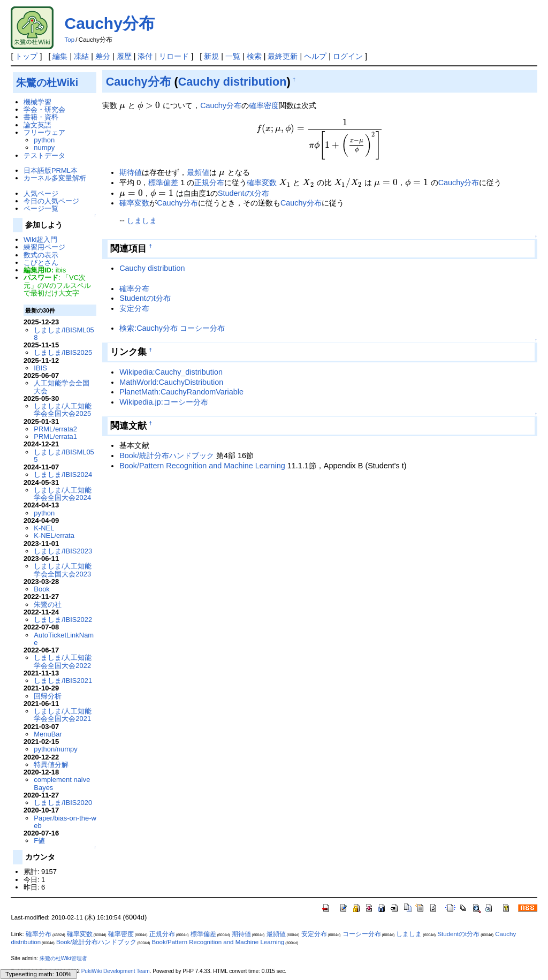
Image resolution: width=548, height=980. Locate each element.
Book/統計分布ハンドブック (167, 455)
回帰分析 (48, 696)
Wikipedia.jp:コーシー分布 (164, 402)
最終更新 (283, 56)
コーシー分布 (362, 934)
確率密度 (264, 105)
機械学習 (37, 102)
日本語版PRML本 (51, 170)
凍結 (81, 56)
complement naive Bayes (62, 783)
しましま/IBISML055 (64, 456)
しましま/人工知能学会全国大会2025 (63, 410)
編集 (60, 56)
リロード (174, 56)
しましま (142, 221)
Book (42, 589)
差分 (103, 56)
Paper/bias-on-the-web (65, 822)
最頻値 (198, 172)
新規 (211, 56)
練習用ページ (44, 247)
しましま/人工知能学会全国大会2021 (63, 715)
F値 (39, 841)
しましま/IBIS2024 (63, 474)
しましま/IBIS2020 (63, 803)
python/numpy (55, 749)
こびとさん (41, 263)
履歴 (124, 56)
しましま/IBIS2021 (63, 681)
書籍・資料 (41, 117)
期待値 (131, 172)
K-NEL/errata (54, 535)
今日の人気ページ (51, 201)
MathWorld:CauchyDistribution (171, 382)
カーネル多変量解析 (55, 178)
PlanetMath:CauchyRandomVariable (181, 392)
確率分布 (134, 288)
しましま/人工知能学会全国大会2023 (63, 570)
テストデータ (44, 155)
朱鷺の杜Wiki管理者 (63, 958)
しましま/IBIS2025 (63, 352)
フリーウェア (44, 132)
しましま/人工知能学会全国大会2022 (63, 661)
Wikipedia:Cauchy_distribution (171, 372)
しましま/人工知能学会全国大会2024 (63, 494)
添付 (145, 56)
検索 (254, 56)
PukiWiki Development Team (116, 971)
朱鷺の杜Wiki (47, 82)
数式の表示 (41, 255)
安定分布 (134, 308)
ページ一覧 (41, 208)
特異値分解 (51, 765)
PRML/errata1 (55, 436)
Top (69, 40)
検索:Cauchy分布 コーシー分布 (172, 328)
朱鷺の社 (48, 605)
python (44, 140)
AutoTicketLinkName (64, 639)
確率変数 (262, 183)
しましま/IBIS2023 (63, 551)
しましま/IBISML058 (64, 334)
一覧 (233, 56)
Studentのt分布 (243, 193)
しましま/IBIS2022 (63, 620)
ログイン (348, 56)
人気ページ (41, 193)
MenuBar (48, 734)
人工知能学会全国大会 (62, 387)
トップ (26, 56)
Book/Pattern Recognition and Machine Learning (202, 466)
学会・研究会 (44, 109)
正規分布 (209, 183)
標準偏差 (163, 183)
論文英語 (37, 125)
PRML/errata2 (55, 429)
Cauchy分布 (109, 23)
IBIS (40, 368)
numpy (44, 147)
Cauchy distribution (233, 82)
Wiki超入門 (40, 240)
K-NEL (44, 528)
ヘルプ (315, 56)
